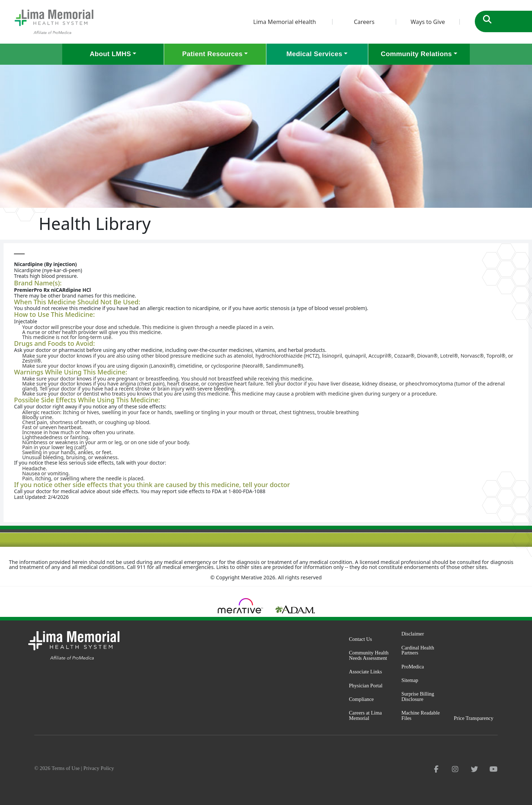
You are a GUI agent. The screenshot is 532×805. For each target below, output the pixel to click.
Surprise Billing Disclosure (418, 696)
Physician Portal (366, 686)
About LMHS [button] (110, 54)
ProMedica (413, 667)
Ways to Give (428, 22)
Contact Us (360, 639)
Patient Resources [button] (212, 54)
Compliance (361, 699)
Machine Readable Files (421, 715)
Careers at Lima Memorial (365, 715)
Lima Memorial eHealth (284, 22)
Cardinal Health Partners (418, 650)
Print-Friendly (508, 250)
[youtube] (494, 769)
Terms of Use (66, 768)
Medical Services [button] (314, 54)
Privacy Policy (99, 768)
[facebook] (436, 769)
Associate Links (365, 672)
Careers (364, 22)
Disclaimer (413, 634)
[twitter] (474, 769)
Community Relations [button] (416, 54)
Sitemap (410, 680)
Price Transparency (474, 718)
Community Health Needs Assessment (369, 655)
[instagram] (455, 769)
